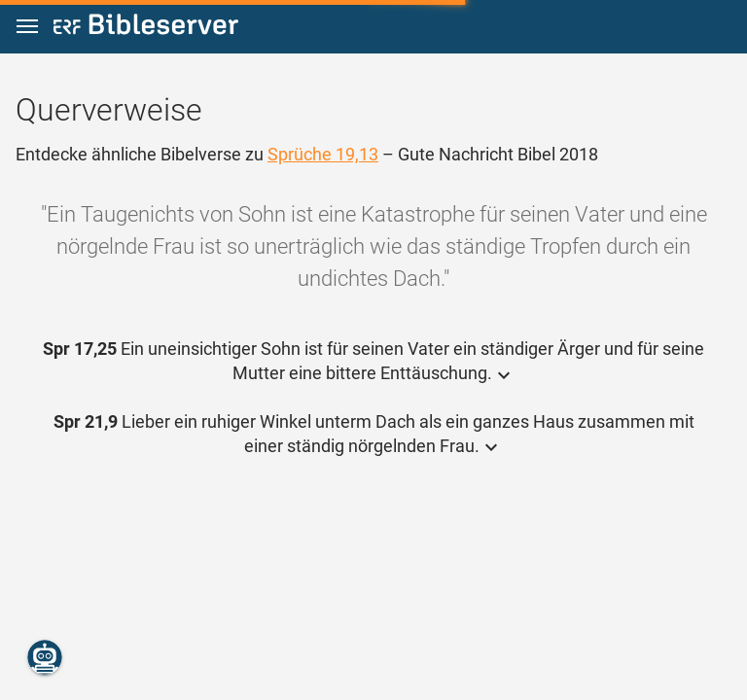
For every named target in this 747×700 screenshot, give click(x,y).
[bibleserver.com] (146, 28)
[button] (27, 27)
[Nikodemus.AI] (45, 657)
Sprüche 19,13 (323, 154)
